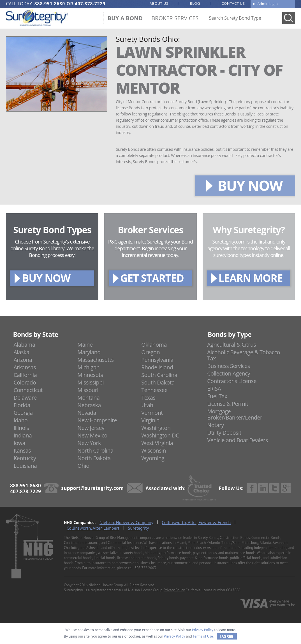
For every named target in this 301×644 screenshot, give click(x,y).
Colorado (25, 382)
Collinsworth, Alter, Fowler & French (196, 522)
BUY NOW (250, 186)
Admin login (268, 4)
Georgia (23, 413)
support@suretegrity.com (93, 488)
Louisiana (25, 466)
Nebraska (89, 405)
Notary (216, 425)
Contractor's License (232, 381)
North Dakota (94, 458)
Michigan (88, 367)
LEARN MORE (251, 278)
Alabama (24, 345)
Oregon (150, 352)
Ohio (83, 466)
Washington (156, 428)
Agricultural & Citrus (231, 345)
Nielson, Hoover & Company (126, 522)
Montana (88, 398)
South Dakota (158, 382)
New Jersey (91, 428)
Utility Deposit (224, 433)
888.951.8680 (50, 4)
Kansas (22, 450)
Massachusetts (95, 360)
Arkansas (25, 367)
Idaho (20, 420)
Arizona (23, 360)
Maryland (89, 352)
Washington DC (160, 435)
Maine (85, 345)
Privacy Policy (174, 590)
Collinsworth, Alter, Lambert (93, 528)
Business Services (228, 366)
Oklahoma (154, 345)
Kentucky (25, 458)
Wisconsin (154, 450)
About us (159, 3)
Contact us (233, 3)
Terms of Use (203, 637)
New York (89, 443)
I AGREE (227, 636)
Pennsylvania (157, 360)
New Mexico (92, 435)
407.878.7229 (90, 4)
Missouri (88, 390)
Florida (22, 405)
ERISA (214, 389)
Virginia (150, 420)
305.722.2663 (145, 568)
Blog (195, 3)
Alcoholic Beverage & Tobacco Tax (244, 355)
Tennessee (154, 390)
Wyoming (153, 458)
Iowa (19, 443)
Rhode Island (157, 367)
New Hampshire (97, 420)
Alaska (21, 352)
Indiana (23, 435)
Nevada (87, 413)
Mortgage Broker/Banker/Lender (235, 414)
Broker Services (175, 18)
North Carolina (95, 450)
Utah (147, 405)
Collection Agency (229, 373)
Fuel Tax (217, 396)
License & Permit (228, 404)
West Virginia (157, 443)
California (25, 375)
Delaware (25, 398)
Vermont (152, 413)
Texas (148, 398)
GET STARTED (152, 278)
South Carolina (159, 375)
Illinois (21, 428)
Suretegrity (138, 528)
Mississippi (91, 382)
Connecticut (28, 390)
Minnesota (90, 375)
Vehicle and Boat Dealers (237, 440)
